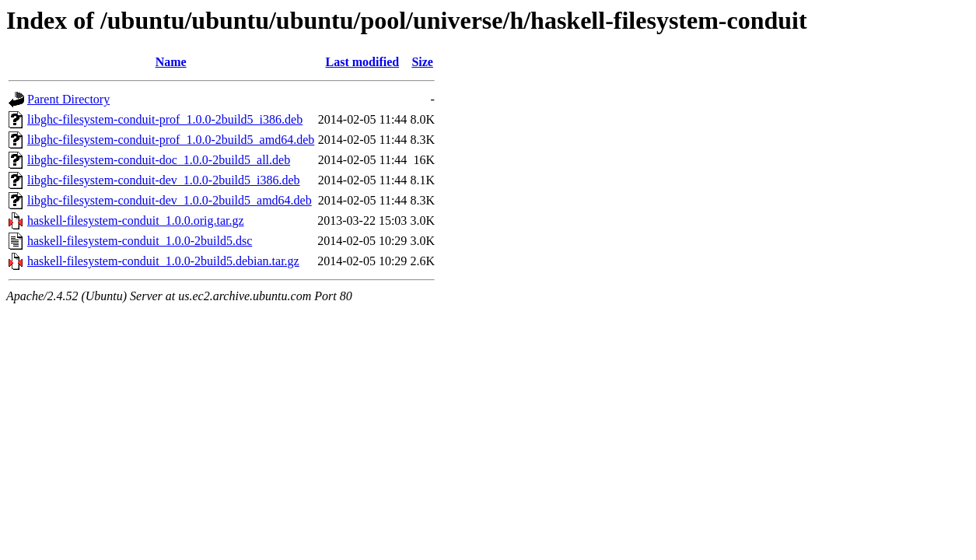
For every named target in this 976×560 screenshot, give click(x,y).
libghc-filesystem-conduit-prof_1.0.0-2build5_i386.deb (165, 119)
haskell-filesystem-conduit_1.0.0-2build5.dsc (140, 241)
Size (422, 62)
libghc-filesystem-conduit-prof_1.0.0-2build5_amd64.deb (171, 140)
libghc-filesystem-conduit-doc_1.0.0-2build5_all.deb (159, 160)
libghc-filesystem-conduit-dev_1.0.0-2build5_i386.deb (164, 180)
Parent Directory (68, 99)
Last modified (362, 62)
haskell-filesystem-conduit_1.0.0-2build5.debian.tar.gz (163, 261)
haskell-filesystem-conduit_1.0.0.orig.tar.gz (136, 220)
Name (171, 62)
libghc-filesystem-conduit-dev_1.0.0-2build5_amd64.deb (170, 200)
